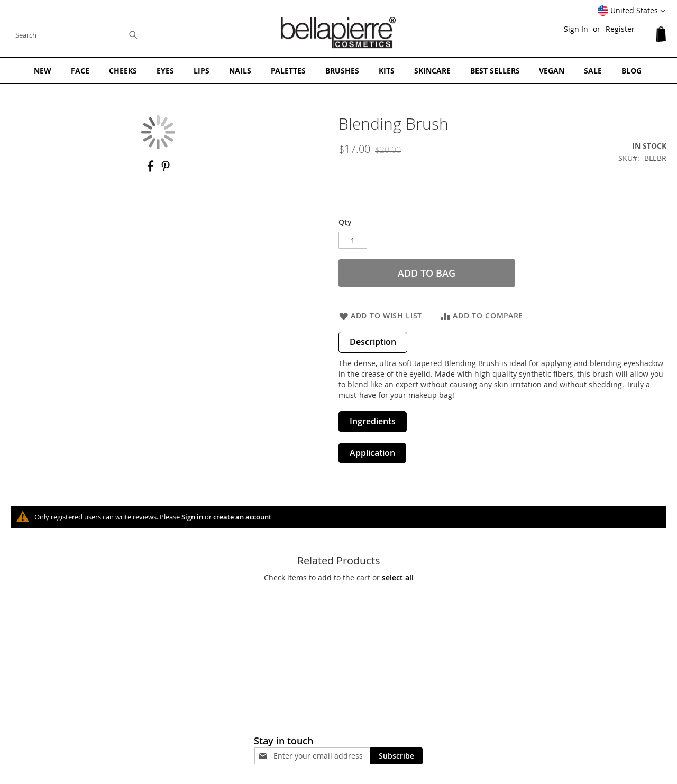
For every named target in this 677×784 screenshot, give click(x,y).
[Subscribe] (396, 754)
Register (620, 29)
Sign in (192, 516)
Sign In (576, 29)
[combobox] (77, 35)
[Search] (133, 35)
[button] (632, 11)
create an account (242, 516)
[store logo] (338, 32)
